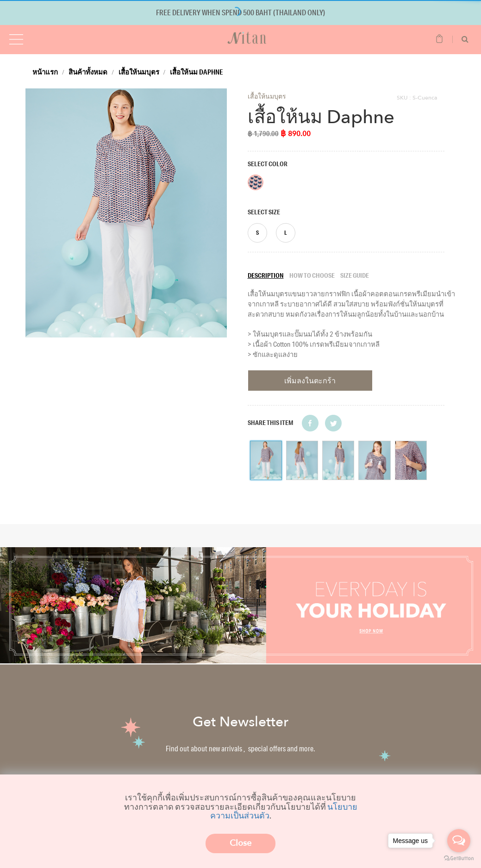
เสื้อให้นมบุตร (139, 72)
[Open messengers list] (459, 841)
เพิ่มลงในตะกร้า (310, 380)
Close (240, 843)
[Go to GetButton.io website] (459, 859)
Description (266, 275)
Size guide (355, 275)
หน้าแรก (45, 72)
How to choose (312, 275)
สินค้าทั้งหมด (88, 72)
